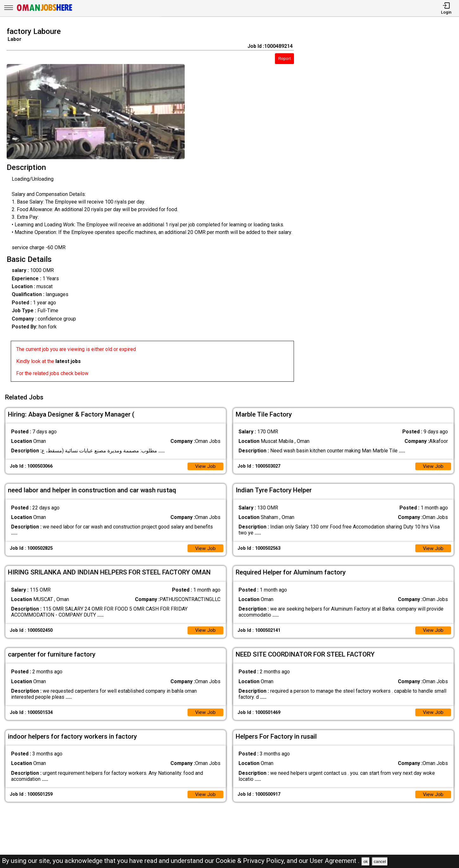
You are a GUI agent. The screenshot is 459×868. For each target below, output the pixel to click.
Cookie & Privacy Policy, (251, 861)
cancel (380, 862)
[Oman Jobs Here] (45, 11)
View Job (205, 465)
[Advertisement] (382, 206)
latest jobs (68, 361)
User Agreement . (335, 861)
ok (366, 862)
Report (284, 58)
